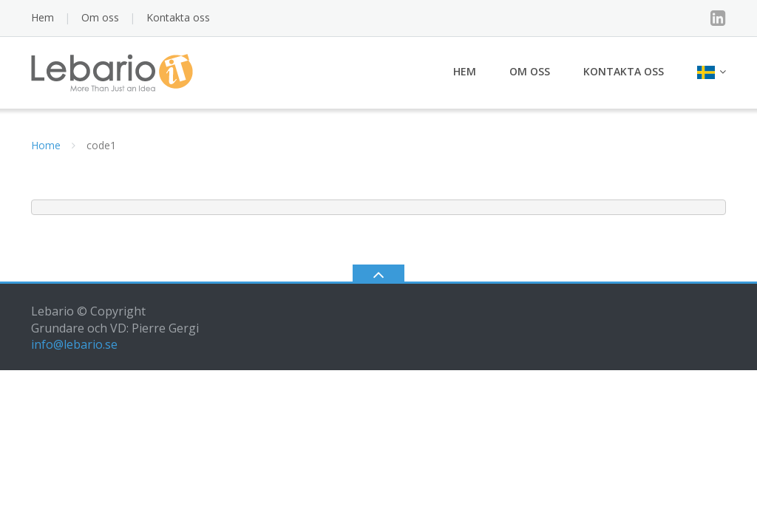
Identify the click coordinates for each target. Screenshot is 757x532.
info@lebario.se (74, 344)
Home (46, 145)
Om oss (100, 17)
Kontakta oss (178, 17)
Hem (43, 17)
